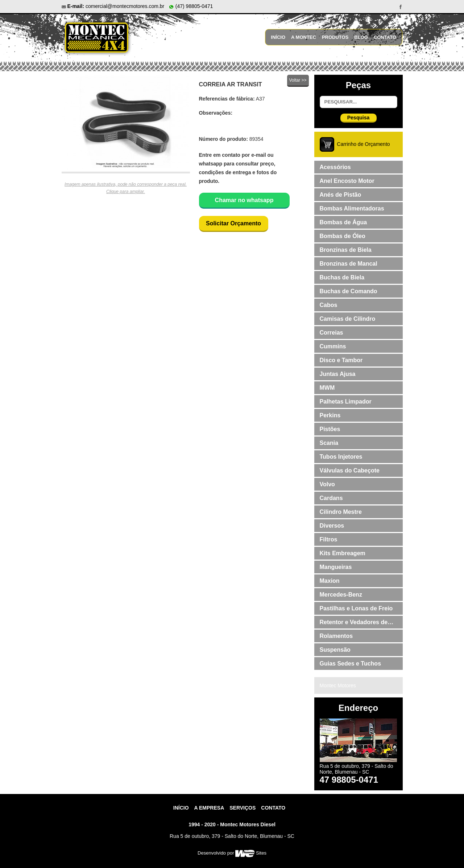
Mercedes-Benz (341, 595)
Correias (332, 333)
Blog (361, 37)
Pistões (330, 429)
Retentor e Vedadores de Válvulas (354, 624)
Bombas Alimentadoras (352, 208)
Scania (329, 443)
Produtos (335, 37)
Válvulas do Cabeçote (350, 470)
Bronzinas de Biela (346, 250)
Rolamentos (336, 636)
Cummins (333, 346)
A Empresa (209, 808)
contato (273, 808)
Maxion (330, 581)
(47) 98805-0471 (191, 6)
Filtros (329, 539)
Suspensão (335, 650)
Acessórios (335, 167)
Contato (385, 37)
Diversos (332, 526)
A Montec (304, 37)
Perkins (330, 415)
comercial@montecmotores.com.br (125, 6)
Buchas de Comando (349, 291)
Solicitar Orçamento (233, 223)
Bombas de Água (343, 222)
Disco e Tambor (341, 360)
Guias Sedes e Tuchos (351, 664)
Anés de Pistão (341, 195)
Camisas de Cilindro (348, 319)
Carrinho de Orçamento (363, 144)
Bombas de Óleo (343, 236)
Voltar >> (298, 80)
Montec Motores (338, 685)
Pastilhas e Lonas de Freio (356, 608)
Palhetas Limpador (346, 402)
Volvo (327, 484)
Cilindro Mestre (341, 512)
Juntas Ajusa (338, 374)
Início (278, 37)
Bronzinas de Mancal (349, 264)
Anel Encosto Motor (347, 181)
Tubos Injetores (341, 457)
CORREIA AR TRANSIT (231, 84)
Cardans (331, 498)
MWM (327, 388)
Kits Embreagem (343, 553)
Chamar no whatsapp (244, 200)
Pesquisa (358, 118)
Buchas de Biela (342, 277)
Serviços (243, 808)
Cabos (329, 305)
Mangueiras (336, 567)
